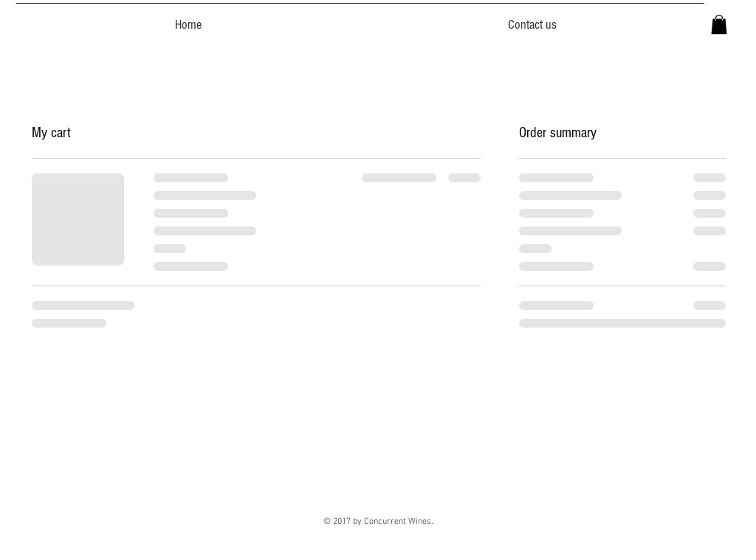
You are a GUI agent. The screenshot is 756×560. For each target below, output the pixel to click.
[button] (719, 24)
